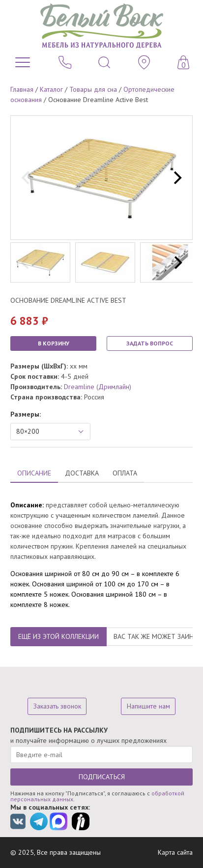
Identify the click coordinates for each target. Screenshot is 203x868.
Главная (22, 89)
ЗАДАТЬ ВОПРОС (150, 343)
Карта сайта (175, 852)
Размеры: (26, 414)
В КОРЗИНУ (54, 343)
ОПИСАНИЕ (34, 473)
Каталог (51, 89)
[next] (176, 178)
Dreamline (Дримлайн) (98, 387)
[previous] (27, 178)
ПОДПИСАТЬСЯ (102, 777)
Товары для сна (93, 89)
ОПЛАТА (125, 473)
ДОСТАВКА (82, 473)
